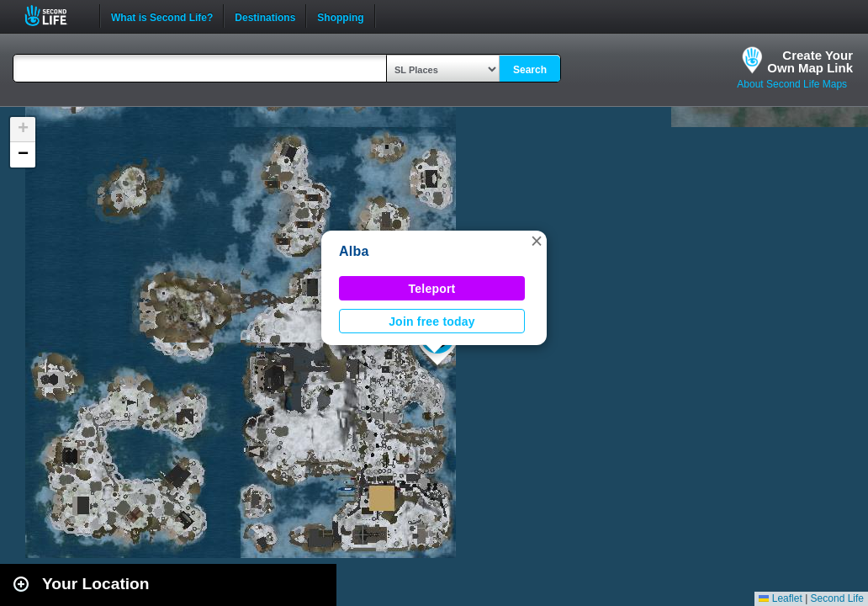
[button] (537, 241)
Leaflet (780, 598)
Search (530, 70)
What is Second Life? (162, 16)
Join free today (432, 322)
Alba (354, 251)
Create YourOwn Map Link (810, 61)
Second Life (55, 16)
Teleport (432, 289)
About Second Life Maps (792, 84)
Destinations (265, 16)
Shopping (340, 16)
